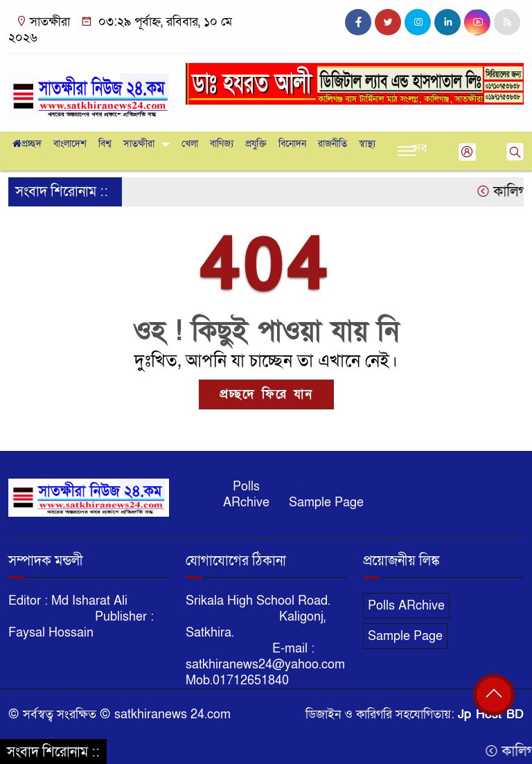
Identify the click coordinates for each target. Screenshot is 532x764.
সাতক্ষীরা (139, 144)
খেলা (190, 144)
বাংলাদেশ (70, 144)
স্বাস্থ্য (367, 144)
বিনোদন (292, 144)
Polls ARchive (246, 495)
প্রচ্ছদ (27, 144)
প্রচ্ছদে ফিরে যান (266, 394)
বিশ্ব (105, 144)
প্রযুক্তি (256, 144)
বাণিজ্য (222, 144)
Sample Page (326, 503)
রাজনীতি (332, 144)
